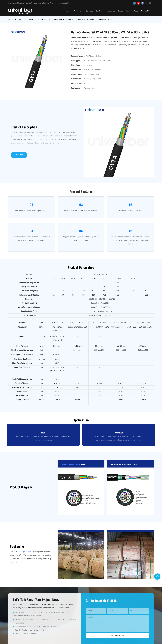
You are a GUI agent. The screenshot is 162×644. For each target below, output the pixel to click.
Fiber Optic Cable (36, 20)
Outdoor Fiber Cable (54, 20)
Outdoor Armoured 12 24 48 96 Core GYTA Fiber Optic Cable (88, 20)
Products (23, 20)
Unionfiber (12, 20)
